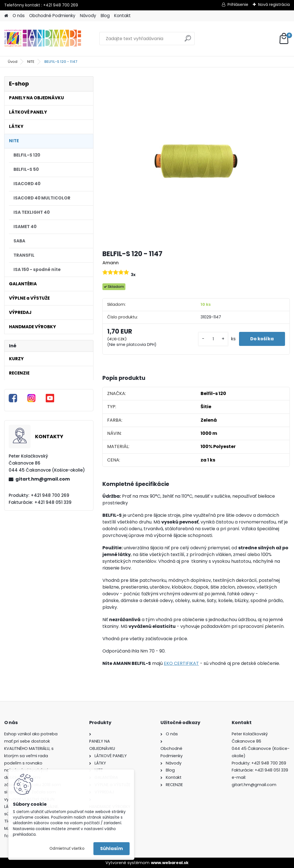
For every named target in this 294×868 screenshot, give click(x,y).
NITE (31, 62)
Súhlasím (112, 849)
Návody (88, 16)
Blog (105, 16)
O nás (19, 16)
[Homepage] (6, 16)
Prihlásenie (238, 4)
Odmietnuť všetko (67, 849)
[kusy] (213, 339)
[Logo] (43, 39)
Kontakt (122, 16)
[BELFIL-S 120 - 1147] (196, 160)
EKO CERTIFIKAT (181, 663)
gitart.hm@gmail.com (43, 479)
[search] (188, 41)
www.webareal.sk (170, 863)
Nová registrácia (274, 4)
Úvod (13, 62)
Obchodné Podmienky (52, 16)
